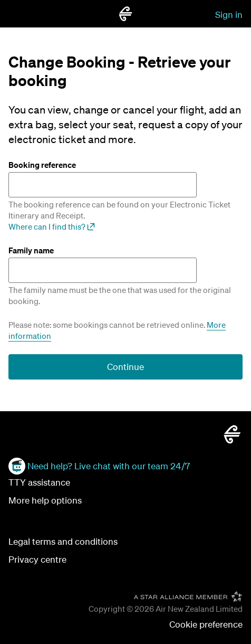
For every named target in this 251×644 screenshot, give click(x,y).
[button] (206, 625)
